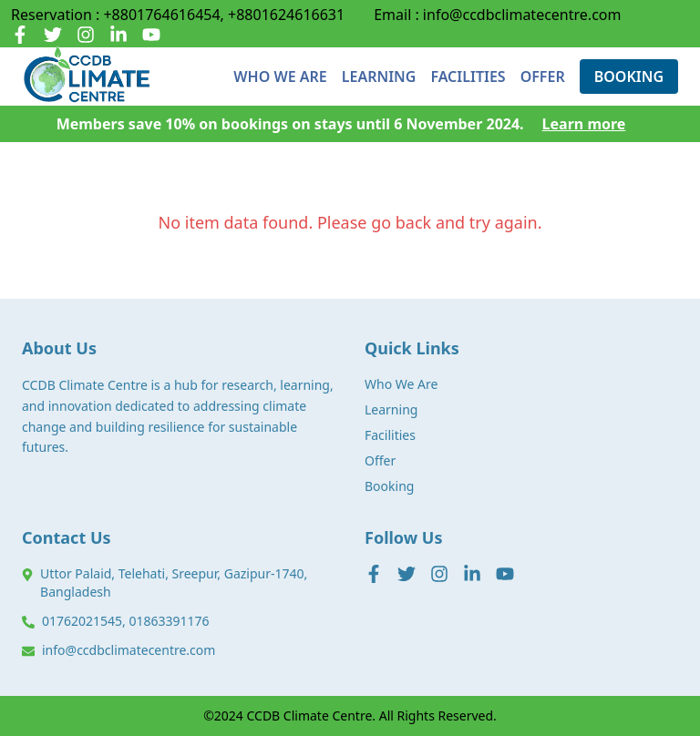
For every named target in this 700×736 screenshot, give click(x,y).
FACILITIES (468, 77)
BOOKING (629, 77)
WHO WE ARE (280, 77)
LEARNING (379, 77)
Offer (380, 460)
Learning (391, 409)
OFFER (543, 77)
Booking (389, 486)
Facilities (390, 435)
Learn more (584, 124)
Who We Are (401, 384)
